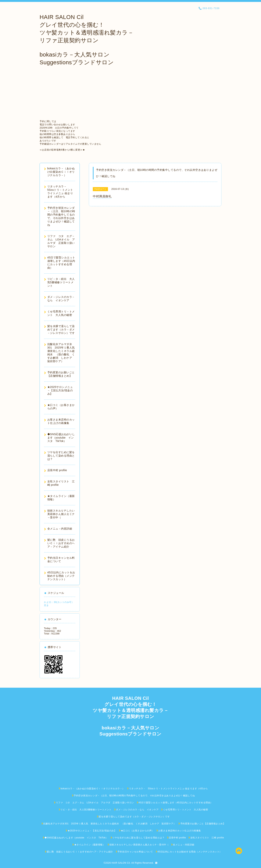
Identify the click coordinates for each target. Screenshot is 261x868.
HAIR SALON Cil (121, 863)
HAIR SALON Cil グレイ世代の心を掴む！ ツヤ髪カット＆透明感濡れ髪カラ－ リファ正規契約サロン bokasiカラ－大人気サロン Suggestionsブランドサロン (87, 40)
